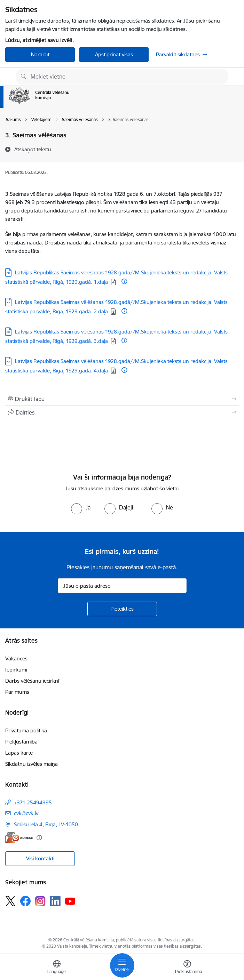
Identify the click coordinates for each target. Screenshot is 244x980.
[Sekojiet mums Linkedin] (55, 901)
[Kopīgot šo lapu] (122, 412)
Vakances (16, 658)
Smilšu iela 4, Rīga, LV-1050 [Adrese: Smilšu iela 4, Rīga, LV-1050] (46, 824)
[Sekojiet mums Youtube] (70, 901)
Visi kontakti (40, 858)
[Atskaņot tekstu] (33, 149)
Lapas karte (19, 753)
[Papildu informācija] (124, 281)
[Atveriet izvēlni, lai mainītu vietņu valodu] (57, 968)
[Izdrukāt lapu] (122, 399)
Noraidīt (40, 54)
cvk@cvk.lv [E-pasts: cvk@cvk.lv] (26, 813)
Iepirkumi (16, 670)
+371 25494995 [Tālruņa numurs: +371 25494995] (33, 802)
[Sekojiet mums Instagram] (40, 901)
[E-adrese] (19, 838)
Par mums (17, 692)
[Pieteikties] (122, 609)
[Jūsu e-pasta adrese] (122, 586)
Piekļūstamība (21, 742)
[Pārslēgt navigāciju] (122, 965)
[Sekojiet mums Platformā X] (10, 901)
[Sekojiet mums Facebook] (25, 901)
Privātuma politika (26, 730)
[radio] (81, 507)
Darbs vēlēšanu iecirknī (32, 681)
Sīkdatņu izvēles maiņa (32, 764)
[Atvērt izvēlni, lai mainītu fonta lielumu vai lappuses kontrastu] (187, 968)
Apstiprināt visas (114, 54)
